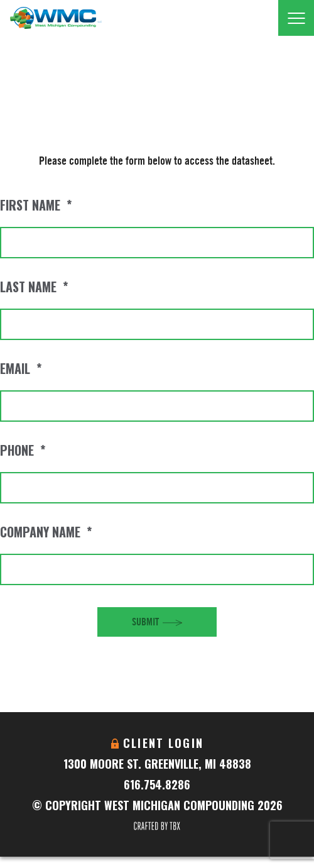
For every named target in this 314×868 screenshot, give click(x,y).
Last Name (34, 287)
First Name (36, 205)
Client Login (163, 743)
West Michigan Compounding (56, 18)
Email (21, 368)
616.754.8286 (157, 784)
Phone (23, 450)
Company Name (46, 532)
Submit (145, 622)
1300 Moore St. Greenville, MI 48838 (157, 764)
